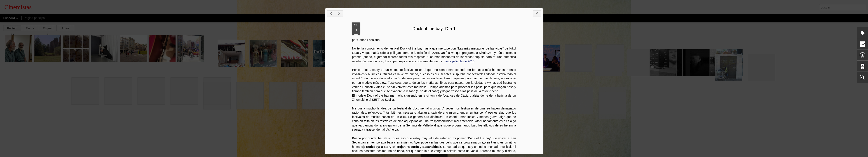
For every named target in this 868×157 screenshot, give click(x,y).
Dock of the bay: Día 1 (434, 29)
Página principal (35, 18)
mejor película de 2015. (459, 61)
